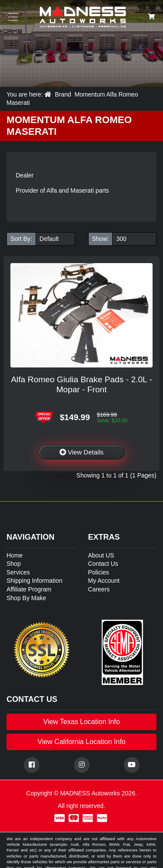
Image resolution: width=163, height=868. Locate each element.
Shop (14, 564)
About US (101, 555)
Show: (101, 239)
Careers (99, 589)
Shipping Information (34, 581)
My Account (104, 581)
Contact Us (103, 564)
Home (15, 555)
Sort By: (21, 239)
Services (18, 572)
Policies (99, 572)
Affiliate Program (29, 589)
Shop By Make (26, 598)
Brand (63, 94)
